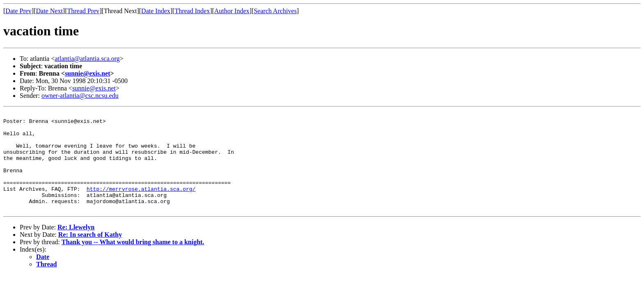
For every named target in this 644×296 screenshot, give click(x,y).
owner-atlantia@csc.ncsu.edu (80, 96)
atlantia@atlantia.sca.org (87, 59)
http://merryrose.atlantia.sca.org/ (141, 205)
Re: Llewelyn (76, 247)
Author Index (232, 11)
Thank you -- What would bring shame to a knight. (133, 262)
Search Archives (275, 11)
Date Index (156, 11)
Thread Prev (83, 11)
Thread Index (192, 11)
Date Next (49, 11)
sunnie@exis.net (87, 73)
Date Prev (18, 11)
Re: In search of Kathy (90, 254)
